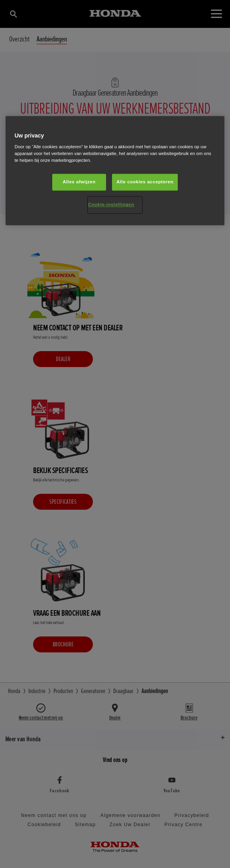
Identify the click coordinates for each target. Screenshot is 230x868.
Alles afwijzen (79, 182)
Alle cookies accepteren (145, 182)
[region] (115, 171)
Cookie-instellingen (111, 205)
